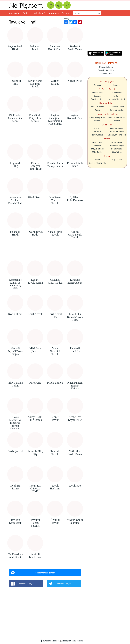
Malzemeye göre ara (59, 13)
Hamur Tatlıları (117, 142)
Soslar (97, 160)
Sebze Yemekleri (117, 131)
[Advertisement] (45, 137)
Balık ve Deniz (97, 93)
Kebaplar (97, 96)
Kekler (97, 110)
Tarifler (26, 13)
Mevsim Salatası (106, 67)
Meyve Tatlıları (97, 149)
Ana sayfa (14, 13)
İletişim (80, 641)
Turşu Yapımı (117, 160)
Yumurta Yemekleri (117, 99)
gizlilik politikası (68, 641)
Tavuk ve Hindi (97, 99)
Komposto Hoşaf (117, 146)
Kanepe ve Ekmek (117, 107)
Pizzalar (117, 121)
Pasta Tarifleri (97, 142)
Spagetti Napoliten (106, 70)
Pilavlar (97, 121)
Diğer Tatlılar (117, 152)
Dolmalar (97, 128)
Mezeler (117, 85)
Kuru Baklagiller (117, 128)
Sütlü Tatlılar (97, 152)
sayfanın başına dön (50, 641)
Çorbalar (97, 85)
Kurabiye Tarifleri (117, 110)
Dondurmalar (117, 149)
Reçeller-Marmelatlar (97, 163)
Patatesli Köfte (106, 74)
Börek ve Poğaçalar (97, 118)
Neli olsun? (39, 13)
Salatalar (97, 131)
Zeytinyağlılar (97, 135)
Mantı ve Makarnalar (117, 118)
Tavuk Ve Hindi (23, 22)
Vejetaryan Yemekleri (117, 135)
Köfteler (117, 96)
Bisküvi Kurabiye (97, 107)
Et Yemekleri (117, 93)
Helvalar (97, 146)
